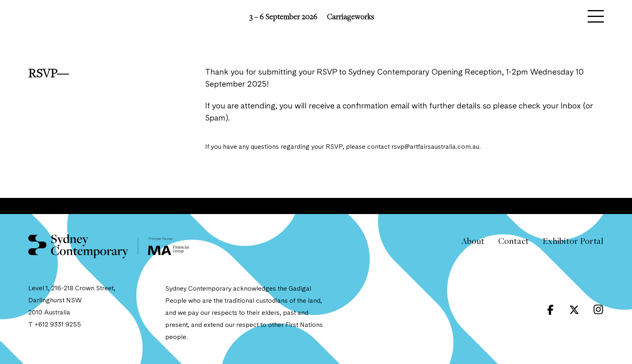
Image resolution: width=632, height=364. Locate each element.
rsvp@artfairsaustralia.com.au (435, 147)
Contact (514, 241)
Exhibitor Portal (573, 241)
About (473, 241)
